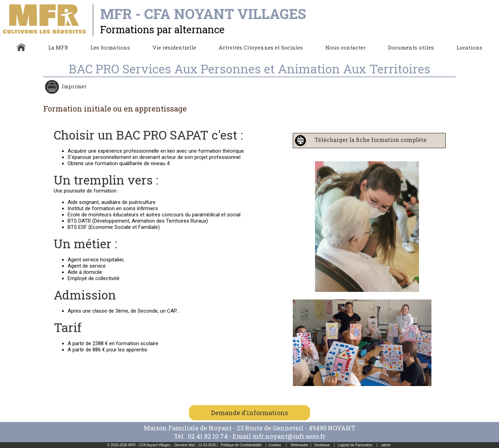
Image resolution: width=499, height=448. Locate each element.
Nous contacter (345, 47)
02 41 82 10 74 (208, 436)
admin (386, 445)
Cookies (275, 445)
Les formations (110, 47)
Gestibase (322, 445)
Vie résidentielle (174, 47)
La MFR (58, 47)
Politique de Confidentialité (241, 445)
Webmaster (300, 445)
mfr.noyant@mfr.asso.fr (289, 436)
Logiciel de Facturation (355, 445)
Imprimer (73, 86)
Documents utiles (411, 47)
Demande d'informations (249, 413)
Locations (469, 47)
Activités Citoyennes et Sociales (261, 47)
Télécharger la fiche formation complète (367, 140)
